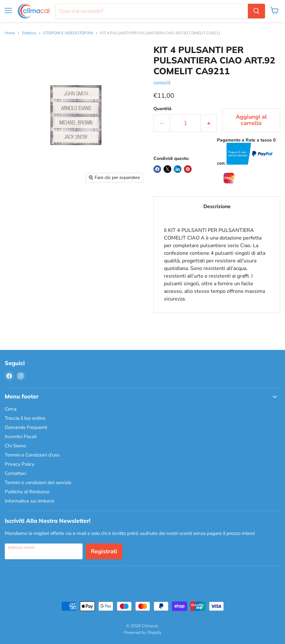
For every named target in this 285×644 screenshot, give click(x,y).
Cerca (11, 409)
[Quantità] (185, 123)
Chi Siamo (15, 446)
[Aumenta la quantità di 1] (209, 123)
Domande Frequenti (26, 427)
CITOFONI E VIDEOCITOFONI (68, 33)
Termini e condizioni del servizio (38, 483)
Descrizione (217, 207)
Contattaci (15, 473)
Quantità (163, 109)
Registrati (104, 551)
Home (10, 33)
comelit (162, 83)
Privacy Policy (20, 464)
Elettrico (29, 33)
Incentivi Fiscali (21, 437)
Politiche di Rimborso (27, 492)
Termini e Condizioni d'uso (32, 455)
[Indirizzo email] (44, 551)
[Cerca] (152, 11)
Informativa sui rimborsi (29, 501)
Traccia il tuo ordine (25, 418)
